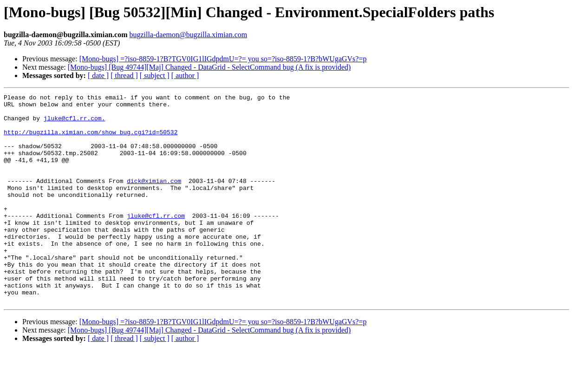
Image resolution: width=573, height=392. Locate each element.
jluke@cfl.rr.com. (75, 124)
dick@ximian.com (154, 199)
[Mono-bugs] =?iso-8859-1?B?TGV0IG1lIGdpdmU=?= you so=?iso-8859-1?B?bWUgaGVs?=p (223, 59)
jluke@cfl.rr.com (156, 241)
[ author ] (185, 75)
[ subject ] (155, 75)
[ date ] (98, 75)
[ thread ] (124, 75)
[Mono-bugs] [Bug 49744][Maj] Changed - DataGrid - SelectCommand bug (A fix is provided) (209, 67)
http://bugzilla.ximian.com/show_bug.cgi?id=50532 (91, 140)
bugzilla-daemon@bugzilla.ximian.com (188, 35)
